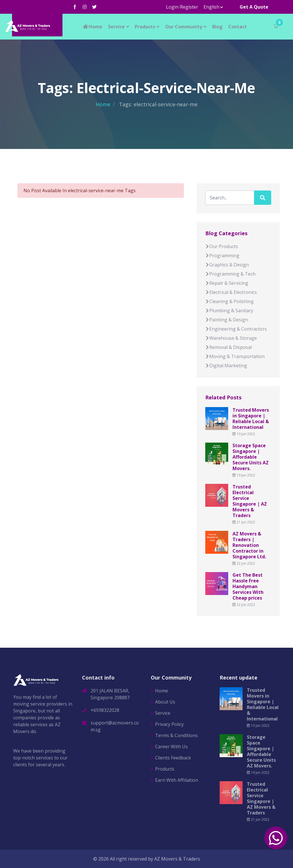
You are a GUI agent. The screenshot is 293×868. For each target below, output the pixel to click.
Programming (222, 256)
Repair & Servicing (227, 283)
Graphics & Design (227, 265)
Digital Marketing (226, 366)
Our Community (184, 27)
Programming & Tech (230, 274)
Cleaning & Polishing (229, 301)
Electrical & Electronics (231, 292)
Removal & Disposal (228, 347)
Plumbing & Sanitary (229, 311)
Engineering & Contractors (236, 329)
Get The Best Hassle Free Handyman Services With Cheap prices (248, 586)
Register (189, 7)
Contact (238, 27)
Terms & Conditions (176, 735)
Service (116, 27)
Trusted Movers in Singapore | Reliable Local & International (251, 419)
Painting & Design (227, 320)
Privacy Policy (169, 724)
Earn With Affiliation (177, 780)
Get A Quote (254, 7)
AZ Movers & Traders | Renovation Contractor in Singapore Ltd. (249, 545)
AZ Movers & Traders (177, 859)
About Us (165, 702)
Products (145, 27)
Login (172, 7)
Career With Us (171, 747)
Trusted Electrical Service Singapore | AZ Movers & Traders (250, 501)
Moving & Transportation (235, 356)
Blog (217, 27)
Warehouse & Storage (231, 338)
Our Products (222, 246)
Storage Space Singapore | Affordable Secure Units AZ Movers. (251, 457)
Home (92, 27)
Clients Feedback (173, 758)
